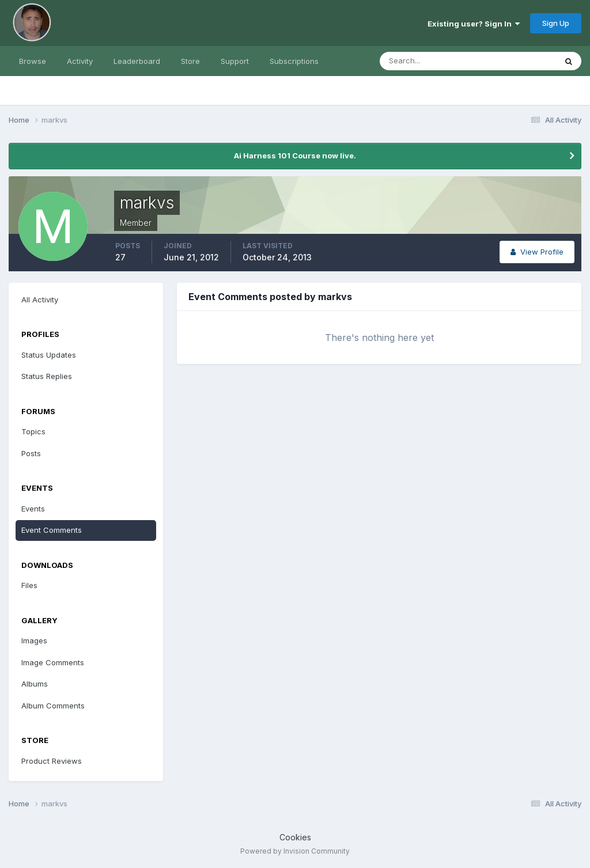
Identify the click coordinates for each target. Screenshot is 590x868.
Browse (33, 61)
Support (235, 61)
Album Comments (53, 706)
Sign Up (556, 23)
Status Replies (47, 376)
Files (29, 585)
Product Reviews (52, 761)
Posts (31, 453)
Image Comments (53, 662)
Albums (35, 684)
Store (190, 61)
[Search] (430, 61)
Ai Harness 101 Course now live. (295, 156)
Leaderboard (137, 61)
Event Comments (52, 530)
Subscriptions (294, 61)
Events (33, 509)
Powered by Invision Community (295, 851)
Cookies (295, 837)
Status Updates (49, 355)
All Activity (40, 300)
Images (34, 640)
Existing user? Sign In (474, 24)
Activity (80, 61)
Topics (33, 431)
